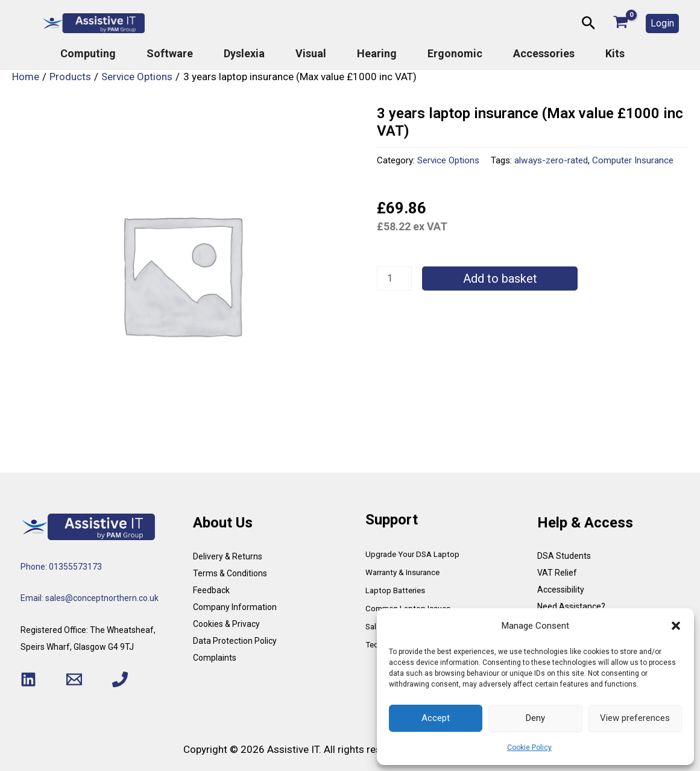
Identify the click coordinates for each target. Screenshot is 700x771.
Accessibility (561, 590)
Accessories (544, 54)
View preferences (635, 718)
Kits (615, 54)
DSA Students (564, 556)
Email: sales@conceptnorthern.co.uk (90, 598)
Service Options (448, 160)
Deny (535, 718)
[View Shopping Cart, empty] (621, 23)
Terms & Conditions (230, 573)
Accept (436, 718)
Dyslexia (244, 54)
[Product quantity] (394, 279)
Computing (88, 54)
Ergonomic (455, 54)
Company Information (235, 607)
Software (170, 54)
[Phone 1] (120, 679)
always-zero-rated (551, 160)
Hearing (377, 54)
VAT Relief (557, 573)
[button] (676, 626)
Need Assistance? (571, 606)
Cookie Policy (529, 747)
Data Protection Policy (235, 641)
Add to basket (500, 279)
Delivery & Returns (228, 556)
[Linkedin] (28, 679)
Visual (311, 54)
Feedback (211, 590)
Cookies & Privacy (226, 624)
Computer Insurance (633, 160)
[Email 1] (74, 679)
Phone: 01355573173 (61, 567)
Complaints (215, 658)
